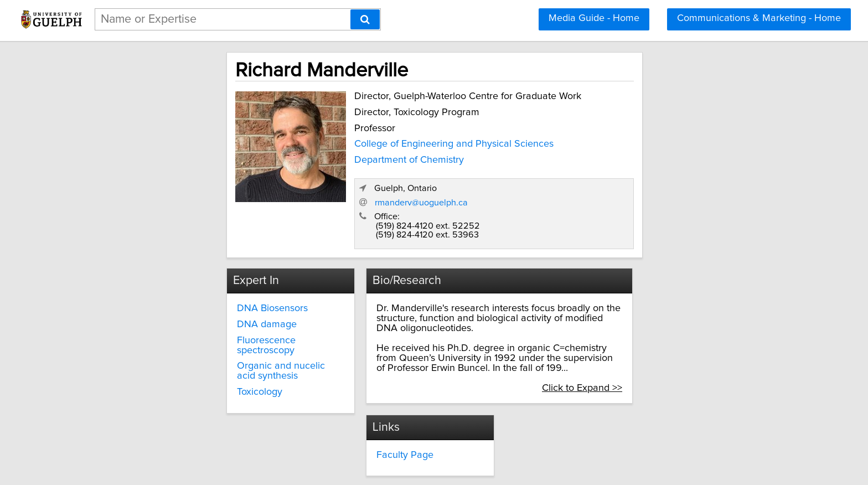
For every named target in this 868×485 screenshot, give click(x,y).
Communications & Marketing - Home (759, 18)
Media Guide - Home (594, 18)
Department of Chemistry (308, 158)
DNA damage (171, 275)
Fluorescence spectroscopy (201, 291)
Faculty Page (364, 386)
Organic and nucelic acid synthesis (217, 307)
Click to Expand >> (687, 318)
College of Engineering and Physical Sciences (353, 142)
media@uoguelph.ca (574, 396)
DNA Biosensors (177, 259)
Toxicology (164, 323)
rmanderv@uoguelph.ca (622, 151)
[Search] (365, 19)
